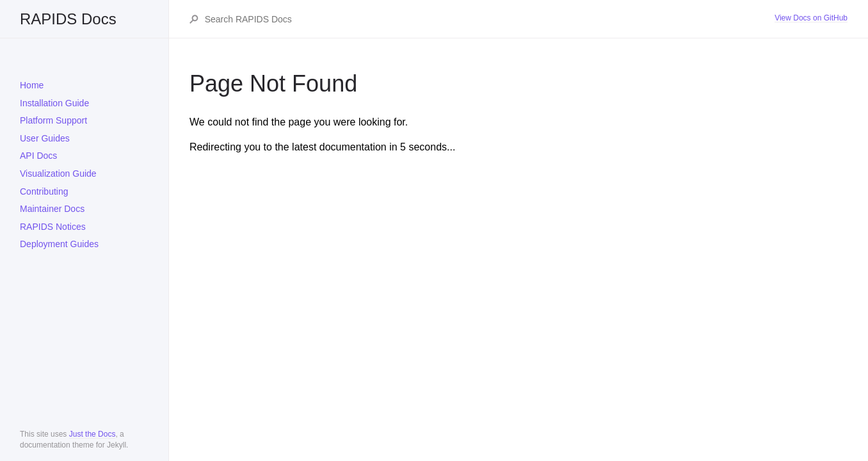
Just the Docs (92, 434)
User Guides (45, 138)
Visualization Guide (58, 174)
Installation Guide (54, 103)
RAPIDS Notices (53, 227)
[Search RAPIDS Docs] (489, 19)
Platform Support (53, 120)
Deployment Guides (59, 244)
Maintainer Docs (52, 209)
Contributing (44, 191)
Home (32, 85)
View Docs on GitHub (811, 18)
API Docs (38, 156)
